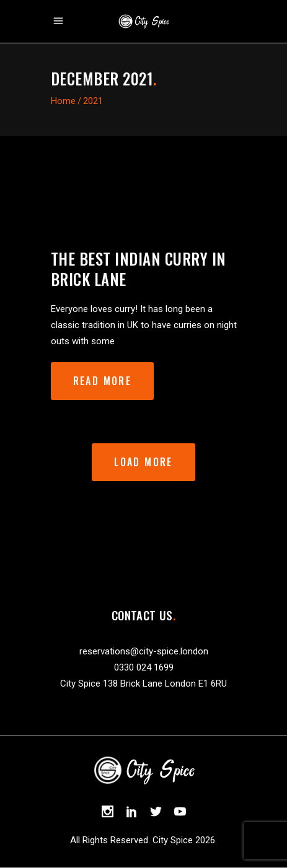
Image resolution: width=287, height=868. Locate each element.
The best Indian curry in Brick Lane (139, 269)
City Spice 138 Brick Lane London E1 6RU (143, 684)
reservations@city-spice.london (144, 651)
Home (63, 101)
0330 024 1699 (144, 667)
